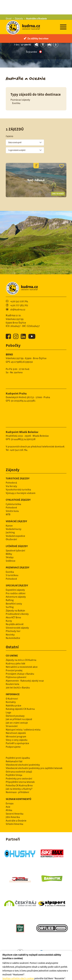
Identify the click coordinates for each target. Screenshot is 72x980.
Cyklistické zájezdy (18, 480)
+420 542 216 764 (19, 282)
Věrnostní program (16, 717)
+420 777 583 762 (19, 286)
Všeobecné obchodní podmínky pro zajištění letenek (34, 748)
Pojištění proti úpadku (18, 738)
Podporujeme (13, 727)
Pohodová (11, 463)
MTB (8, 495)
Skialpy (10, 537)
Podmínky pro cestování (19, 759)
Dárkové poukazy (15, 696)
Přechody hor (13, 611)
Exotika (16, 83)
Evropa (10, 784)
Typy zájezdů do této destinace (36, 75)
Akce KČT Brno (13, 598)
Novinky (10, 615)
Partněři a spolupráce (17, 723)
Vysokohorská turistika (18, 470)
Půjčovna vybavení (16, 657)
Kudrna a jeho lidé (15, 644)
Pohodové (11, 488)
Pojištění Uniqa (14, 755)
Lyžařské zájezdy (17, 526)
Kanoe (9, 506)
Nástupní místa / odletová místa (23, 710)
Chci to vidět (58, 174)
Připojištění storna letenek (20, 762)
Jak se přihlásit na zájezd (19, 699)
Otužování (11, 520)
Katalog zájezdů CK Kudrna (20, 689)
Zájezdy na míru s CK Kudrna (21, 640)
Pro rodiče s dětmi (16, 574)
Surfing (10, 587)
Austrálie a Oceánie (16, 801)
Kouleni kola (12, 664)
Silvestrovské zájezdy (17, 608)
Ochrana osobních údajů (19, 752)
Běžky (9, 534)
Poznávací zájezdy (20, 80)
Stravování (12, 706)
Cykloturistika (13, 484)
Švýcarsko (32, 32)
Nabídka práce (13, 686)
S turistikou (12, 555)
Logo (8, 693)
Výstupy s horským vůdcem (21, 473)
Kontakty (11, 682)
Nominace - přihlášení (17, 772)
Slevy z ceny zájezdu (17, 720)
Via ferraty (11, 466)
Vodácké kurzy (14, 509)
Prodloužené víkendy (17, 594)
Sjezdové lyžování (15, 531)
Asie (8, 787)
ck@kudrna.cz (18, 290)
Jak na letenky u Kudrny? (19, 769)
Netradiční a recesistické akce (22, 647)
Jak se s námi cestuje (17, 703)
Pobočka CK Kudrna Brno (19, 766)
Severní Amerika (15, 794)
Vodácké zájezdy (16, 501)
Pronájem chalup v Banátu (20, 654)
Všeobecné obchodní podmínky (23, 745)
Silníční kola (12, 491)
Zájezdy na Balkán (15, 591)
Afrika (9, 790)
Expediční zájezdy (15, 570)
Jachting (10, 513)
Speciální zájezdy (17, 566)
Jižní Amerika (13, 797)
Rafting (10, 580)
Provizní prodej (14, 651)
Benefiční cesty (14, 584)
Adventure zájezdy (16, 577)
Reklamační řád (14, 742)
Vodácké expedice (15, 516)
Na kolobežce (13, 618)
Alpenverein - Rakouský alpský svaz (25, 661)
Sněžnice (11, 541)
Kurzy (9, 601)
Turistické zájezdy (18, 459)
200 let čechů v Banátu (18, 668)
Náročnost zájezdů (16, 713)
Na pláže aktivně (15, 604)
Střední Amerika (14, 804)
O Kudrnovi (12, 679)
